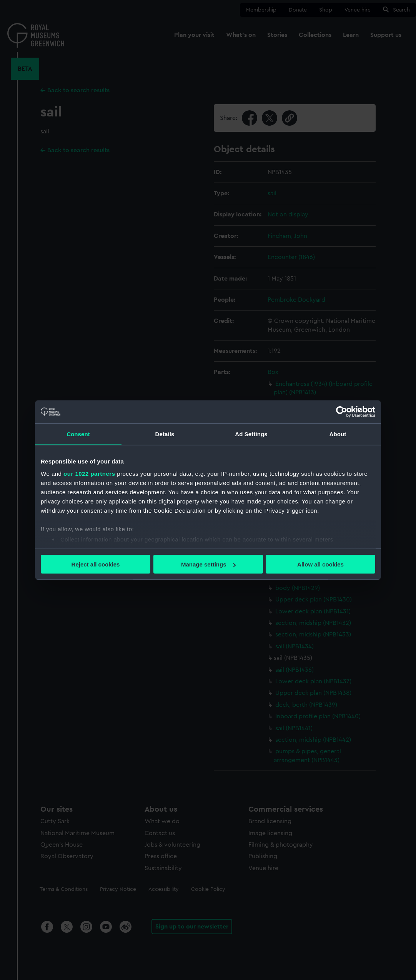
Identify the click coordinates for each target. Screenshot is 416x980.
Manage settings (208, 564)
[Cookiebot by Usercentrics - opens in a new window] (342, 412)
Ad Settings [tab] (251, 434)
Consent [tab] (78, 434)
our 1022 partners (89, 473)
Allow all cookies (320, 564)
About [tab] (338, 434)
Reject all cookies (96, 564)
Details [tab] (165, 434)
